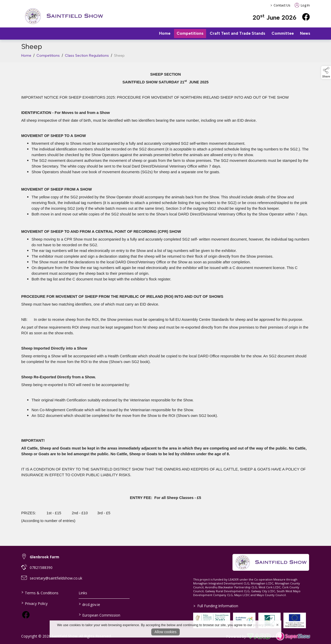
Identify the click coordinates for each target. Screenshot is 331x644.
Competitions (48, 57)
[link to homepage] (64, 16)
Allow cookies (166, 632)
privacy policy (263, 625)
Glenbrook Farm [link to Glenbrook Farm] (44, 557)
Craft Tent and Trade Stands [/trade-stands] (238, 33)
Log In (302, 5)
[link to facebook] (26, 615)
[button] (326, 73)
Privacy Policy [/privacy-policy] (35, 603)
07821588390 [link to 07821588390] (41, 567)
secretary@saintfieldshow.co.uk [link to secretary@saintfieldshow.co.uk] (56, 578)
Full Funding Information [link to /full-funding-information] (216, 606)
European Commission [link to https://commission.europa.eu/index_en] (99, 615)
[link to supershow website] (293, 636)
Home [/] (165, 33)
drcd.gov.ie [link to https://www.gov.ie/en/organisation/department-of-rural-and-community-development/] (89, 604)
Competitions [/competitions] (190, 33)
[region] (165, 301)
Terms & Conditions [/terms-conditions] (40, 592)
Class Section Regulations (87, 57)
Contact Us (282, 5)
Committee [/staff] (283, 33)
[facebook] (306, 17)
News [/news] (305, 33)
